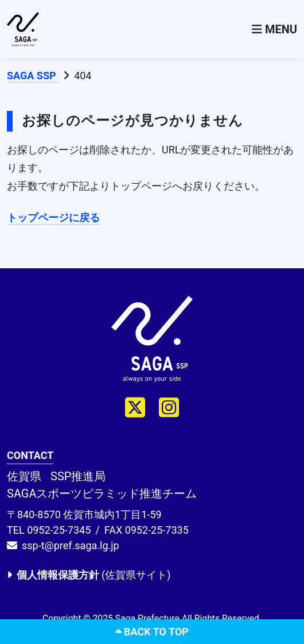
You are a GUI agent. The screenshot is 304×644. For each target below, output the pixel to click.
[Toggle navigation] (274, 29)
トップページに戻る (53, 217)
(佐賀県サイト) (89, 575)
